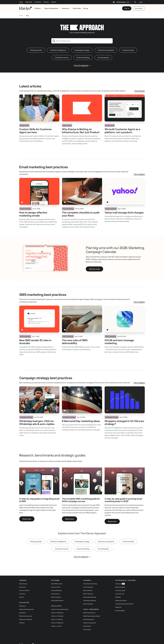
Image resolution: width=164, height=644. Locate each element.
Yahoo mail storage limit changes (124, 207)
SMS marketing (25, 331)
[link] (39, 477)
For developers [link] (103, 52)
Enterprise (38, 2)
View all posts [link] (139, 85)
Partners (46, 2)
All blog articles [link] (36, 45)
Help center (29, 2)
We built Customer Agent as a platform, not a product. (122, 125)
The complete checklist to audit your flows (81, 209)
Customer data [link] (128, 45)
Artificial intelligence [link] (58, 45)
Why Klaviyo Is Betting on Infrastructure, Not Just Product (81, 125)
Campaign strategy (26, 412)
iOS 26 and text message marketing (119, 336)
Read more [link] (27, 513)
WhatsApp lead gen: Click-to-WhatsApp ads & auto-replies (37, 417)
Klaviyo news (24, 120)
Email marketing (25, 203)
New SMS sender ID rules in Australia (35, 336)
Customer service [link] (62, 52)
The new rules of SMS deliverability (75, 336)
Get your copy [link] (94, 263)
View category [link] (139, 169)
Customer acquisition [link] (106, 45)
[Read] (39, 103)
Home (21, 2)
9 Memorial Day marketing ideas (81, 416)
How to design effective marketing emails (33, 209)
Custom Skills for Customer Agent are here (36, 125)
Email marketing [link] (83, 52)
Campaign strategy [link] (82, 45)
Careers (54, 2)
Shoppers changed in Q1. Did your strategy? (124, 417)
